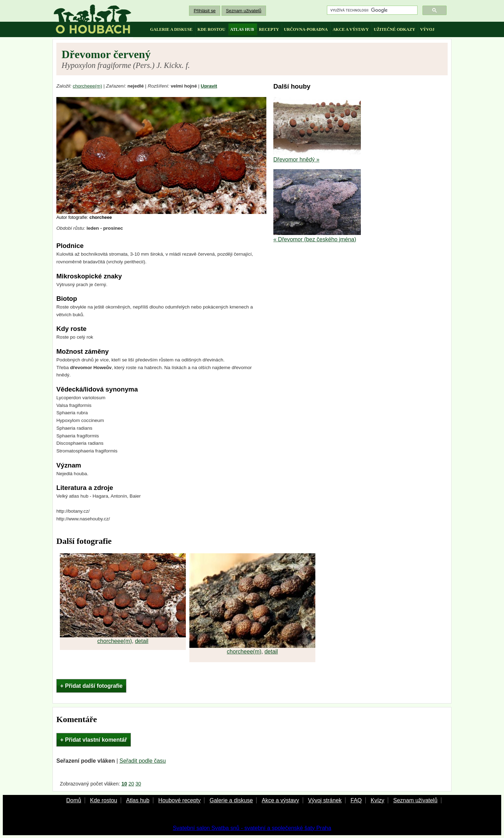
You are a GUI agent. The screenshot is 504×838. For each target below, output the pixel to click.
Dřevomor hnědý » (296, 160)
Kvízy (377, 800)
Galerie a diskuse (231, 800)
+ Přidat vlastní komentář (94, 740)
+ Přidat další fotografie (91, 686)
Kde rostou (103, 800)
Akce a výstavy (281, 800)
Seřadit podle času (143, 761)
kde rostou (211, 29)
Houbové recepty (179, 800)
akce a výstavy (351, 29)
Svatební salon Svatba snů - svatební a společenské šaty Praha (252, 828)
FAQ (356, 800)
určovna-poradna (306, 29)
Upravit (209, 86)
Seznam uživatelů (244, 11)
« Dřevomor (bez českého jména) (315, 239)
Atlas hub (138, 800)
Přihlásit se (205, 11)
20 (131, 784)
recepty (269, 29)
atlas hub (242, 29)
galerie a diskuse (171, 29)
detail (142, 641)
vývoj (427, 29)
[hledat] (372, 10)
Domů (74, 800)
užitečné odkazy (394, 29)
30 (138, 784)
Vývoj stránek (325, 800)
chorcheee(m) (87, 86)
